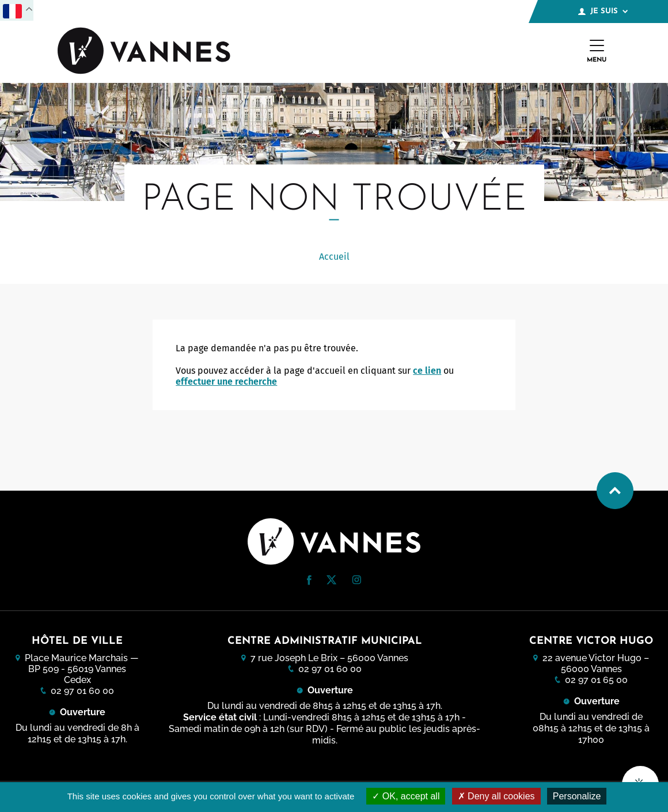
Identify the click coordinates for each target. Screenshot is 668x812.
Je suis (603, 12)
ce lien (427, 371)
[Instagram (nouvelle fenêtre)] (356, 581)
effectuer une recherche (226, 382)
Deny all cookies (496, 796)
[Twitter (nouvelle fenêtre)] (331, 581)
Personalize (577, 796)
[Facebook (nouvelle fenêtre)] (309, 582)
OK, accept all (406, 796)
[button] (309, 580)
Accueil (334, 257)
